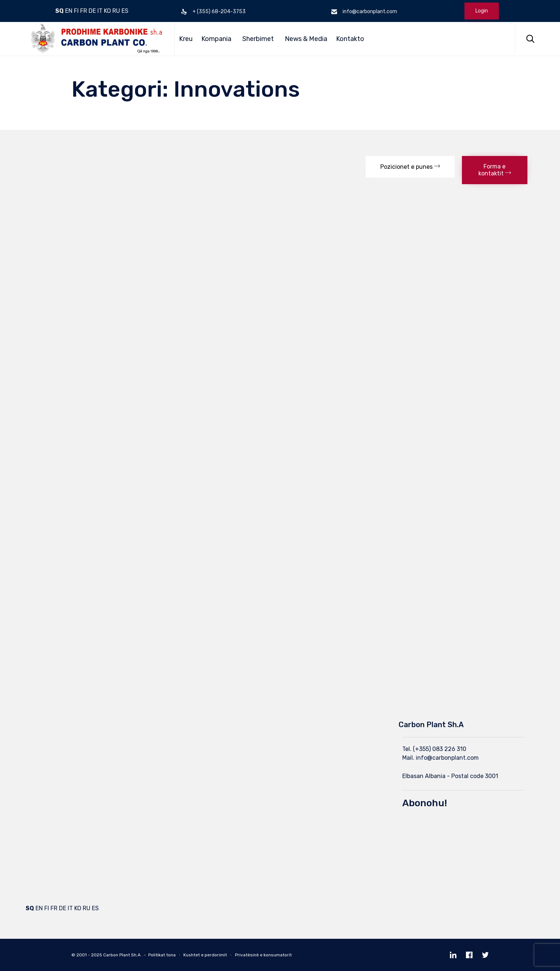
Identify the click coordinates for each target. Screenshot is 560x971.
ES (125, 11)
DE (92, 11)
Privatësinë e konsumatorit (263, 955)
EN (69, 11)
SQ (59, 11)
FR (84, 11)
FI (76, 11)
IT (100, 11)
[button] (410, 167)
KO (107, 11)
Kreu (186, 39)
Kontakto (350, 39)
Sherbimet (258, 39)
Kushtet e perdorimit (205, 955)
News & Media (306, 39)
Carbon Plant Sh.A (122, 955)
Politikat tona (162, 955)
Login (482, 11)
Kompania (216, 39)
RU (116, 11)
